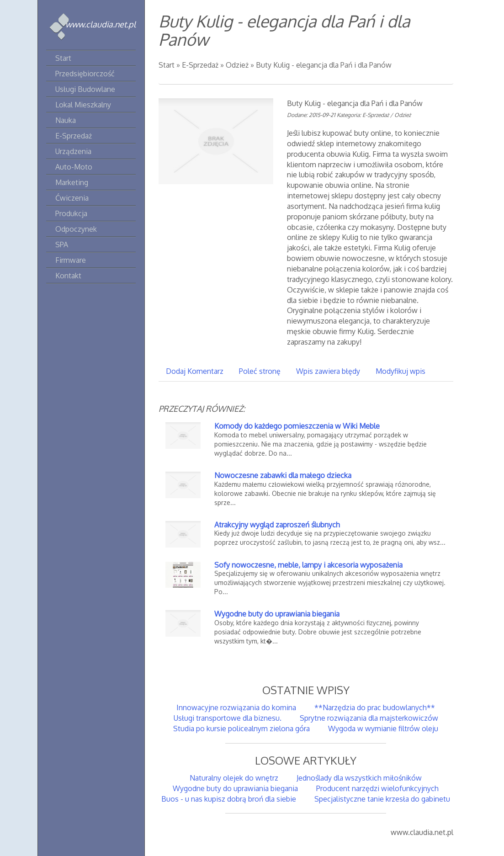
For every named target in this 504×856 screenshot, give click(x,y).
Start (167, 65)
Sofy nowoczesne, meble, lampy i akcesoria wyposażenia (308, 565)
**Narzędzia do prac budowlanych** (375, 707)
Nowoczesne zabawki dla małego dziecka (283, 475)
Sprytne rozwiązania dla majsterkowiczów (369, 718)
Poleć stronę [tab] (260, 371)
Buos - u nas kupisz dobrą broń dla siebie (229, 799)
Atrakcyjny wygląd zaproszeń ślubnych (277, 525)
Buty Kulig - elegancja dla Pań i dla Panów (324, 65)
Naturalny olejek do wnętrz (234, 778)
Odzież (237, 65)
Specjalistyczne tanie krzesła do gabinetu (382, 799)
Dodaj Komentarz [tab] (195, 371)
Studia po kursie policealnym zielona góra (241, 728)
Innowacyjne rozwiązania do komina (236, 707)
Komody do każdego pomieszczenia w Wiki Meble (297, 426)
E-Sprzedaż (200, 65)
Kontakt (68, 276)
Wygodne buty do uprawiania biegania (277, 614)
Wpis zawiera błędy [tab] (328, 371)
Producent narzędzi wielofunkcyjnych (377, 788)
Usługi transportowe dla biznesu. (228, 718)
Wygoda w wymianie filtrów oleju (383, 728)
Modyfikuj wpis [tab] (401, 371)
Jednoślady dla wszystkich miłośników (359, 778)
